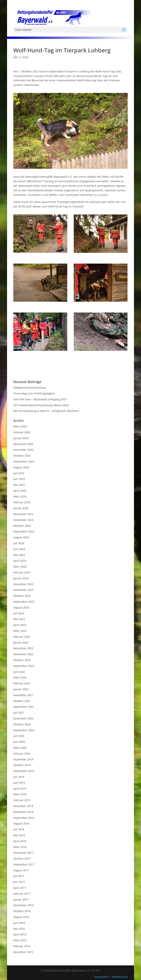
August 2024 (21, 537)
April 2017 (20, 888)
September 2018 (24, 818)
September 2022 (24, 666)
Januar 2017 (21, 900)
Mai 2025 (19, 485)
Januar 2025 (21, 508)
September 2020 (24, 730)
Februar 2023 (22, 637)
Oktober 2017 (22, 859)
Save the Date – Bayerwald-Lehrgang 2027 (40, 399)
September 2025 (24, 461)
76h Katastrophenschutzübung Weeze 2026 (41, 405)
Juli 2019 (19, 777)
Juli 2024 (19, 543)
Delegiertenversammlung (29, 388)
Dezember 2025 (23, 444)
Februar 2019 (22, 800)
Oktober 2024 (22, 526)
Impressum (102, 977)
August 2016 (21, 917)
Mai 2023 (19, 619)
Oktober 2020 (22, 724)
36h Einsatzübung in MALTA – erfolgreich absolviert (46, 411)
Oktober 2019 (22, 765)
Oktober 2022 (22, 660)
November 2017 (23, 853)
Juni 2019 (19, 783)
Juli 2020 (19, 736)
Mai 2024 (19, 555)
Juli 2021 (19, 713)
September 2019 (24, 771)
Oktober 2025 (22, 456)
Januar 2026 (21, 438)
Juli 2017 (19, 876)
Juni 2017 (19, 882)
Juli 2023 (19, 613)
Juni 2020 (19, 742)
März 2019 (20, 794)
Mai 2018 (19, 835)
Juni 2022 (19, 672)
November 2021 (23, 695)
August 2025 (21, 467)
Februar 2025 (22, 502)
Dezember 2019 (23, 759)
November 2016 (23, 905)
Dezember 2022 (23, 648)
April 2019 (20, 789)
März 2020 (20, 748)
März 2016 (20, 940)
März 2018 (20, 847)
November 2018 (23, 812)
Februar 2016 (22, 946)
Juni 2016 (19, 923)
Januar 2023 (21, 643)
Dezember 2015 (23, 952)
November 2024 (23, 520)
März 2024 (20, 567)
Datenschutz (120, 977)
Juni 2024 (19, 549)
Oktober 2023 (22, 596)
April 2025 (20, 491)
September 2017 (24, 864)
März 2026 (20, 426)
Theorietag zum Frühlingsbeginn (34, 393)
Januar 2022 (21, 689)
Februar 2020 (22, 753)
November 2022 (23, 654)
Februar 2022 (22, 683)
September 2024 (24, 531)
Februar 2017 (22, 894)
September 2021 (24, 707)
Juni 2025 (19, 479)
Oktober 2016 (22, 911)
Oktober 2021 (22, 701)
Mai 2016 (19, 929)
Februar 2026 (22, 432)
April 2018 (20, 841)
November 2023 (23, 590)
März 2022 (20, 677)
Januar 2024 (21, 578)
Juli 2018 (19, 829)
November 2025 (23, 450)
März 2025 (20, 497)
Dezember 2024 (23, 514)
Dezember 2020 (23, 718)
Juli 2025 (19, 473)
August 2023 (21, 607)
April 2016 (20, 934)
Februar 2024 (22, 572)
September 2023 (24, 602)
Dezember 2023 (23, 584)
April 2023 (20, 625)
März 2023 (20, 631)
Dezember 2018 (23, 806)
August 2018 (21, 823)
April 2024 (20, 561)
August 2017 (21, 870)
